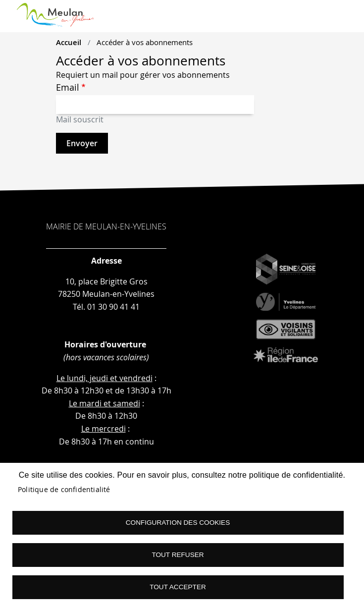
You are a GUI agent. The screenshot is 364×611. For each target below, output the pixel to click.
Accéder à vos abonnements (145, 42)
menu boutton (345, 20)
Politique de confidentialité (64, 490)
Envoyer (82, 143)
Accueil (69, 42)
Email (68, 87)
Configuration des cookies (178, 523)
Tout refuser (178, 555)
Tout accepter (178, 587)
